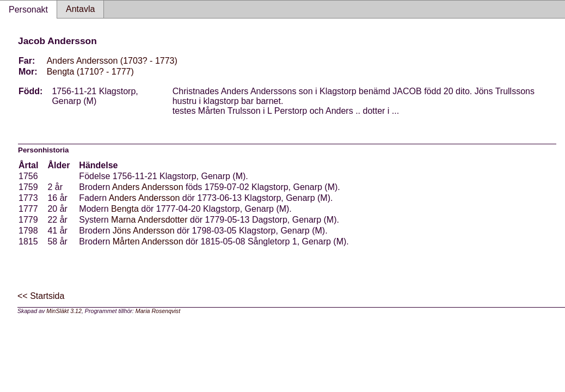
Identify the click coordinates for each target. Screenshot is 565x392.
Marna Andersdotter (149, 220)
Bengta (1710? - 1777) (90, 72)
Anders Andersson (148, 187)
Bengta (125, 209)
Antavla (80, 9)
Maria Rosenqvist (158, 311)
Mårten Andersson (148, 241)
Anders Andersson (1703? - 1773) (112, 61)
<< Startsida (41, 296)
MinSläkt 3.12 (64, 311)
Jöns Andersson (144, 231)
